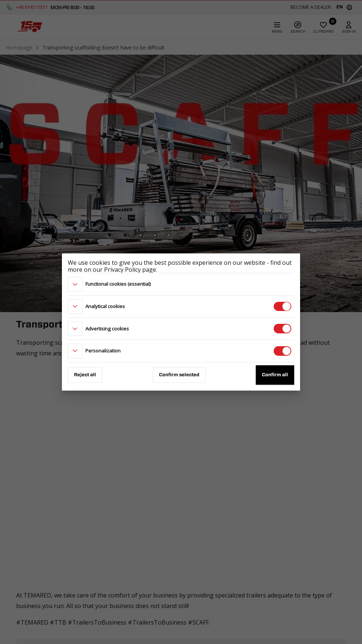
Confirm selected (179, 375)
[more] (75, 284)
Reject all (85, 375)
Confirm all (275, 375)
